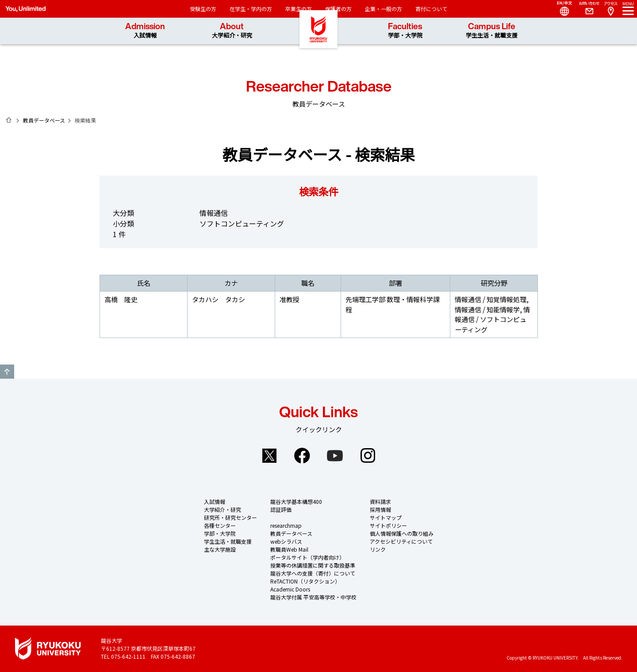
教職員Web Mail (289, 549)
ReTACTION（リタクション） (305, 581)
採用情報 (380, 509)
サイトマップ (386, 517)
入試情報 (215, 501)
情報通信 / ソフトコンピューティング (492, 319)
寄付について (431, 9)
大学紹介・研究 (223, 509)
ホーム (9, 120)
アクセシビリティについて (401, 541)
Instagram (368, 456)
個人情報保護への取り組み (402, 533)
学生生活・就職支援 (228, 541)
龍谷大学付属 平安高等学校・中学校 (313, 597)
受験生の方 (203, 9)
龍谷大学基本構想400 (296, 501)
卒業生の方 (299, 9)
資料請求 (380, 501)
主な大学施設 (220, 549)
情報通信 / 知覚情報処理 (491, 299)
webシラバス (286, 541)
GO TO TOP (7, 372)
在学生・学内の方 (251, 9)
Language (561, 9)
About (232, 31)
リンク (378, 549)
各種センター (220, 525)
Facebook (302, 456)
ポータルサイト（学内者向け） (307, 557)
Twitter (269, 456)
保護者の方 (338, 9)
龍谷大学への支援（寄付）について (313, 573)
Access (610, 9)
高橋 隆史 (121, 299)
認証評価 (281, 509)
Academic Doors (290, 589)
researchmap (286, 525)
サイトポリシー (388, 525)
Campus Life (492, 31)
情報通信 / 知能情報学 (487, 309)
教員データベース (44, 120)
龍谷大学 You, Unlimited (318, 44)
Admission (145, 31)
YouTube (335, 456)
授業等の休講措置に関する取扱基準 (313, 565)
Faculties (405, 31)
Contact (586, 9)
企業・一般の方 (384, 9)
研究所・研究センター (230, 517)
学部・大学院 (220, 533)
